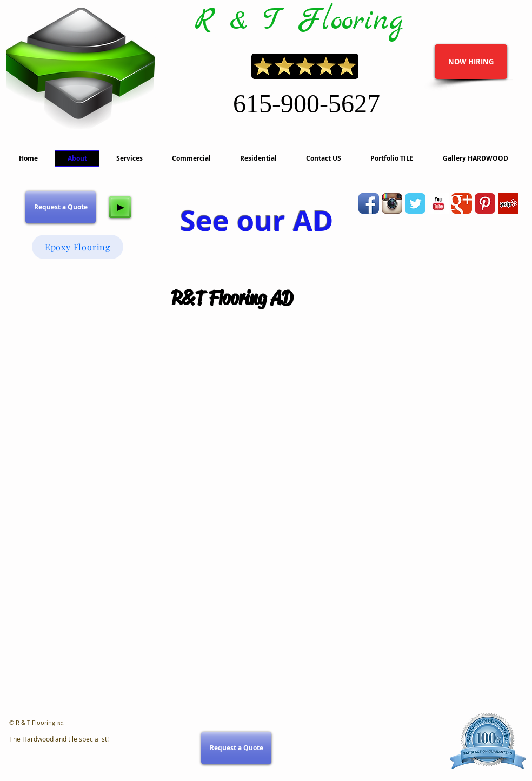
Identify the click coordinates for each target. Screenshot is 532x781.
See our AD (257, 220)
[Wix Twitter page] (415, 203)
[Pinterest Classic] (485, 203)
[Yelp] (508, 203)
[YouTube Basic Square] (438, 203)
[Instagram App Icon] (392, 203)
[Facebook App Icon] (369, 203)
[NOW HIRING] (471, 62)
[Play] (120, 207)
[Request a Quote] (61, 207)
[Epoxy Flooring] (78, 247)
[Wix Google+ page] (462, 203)
